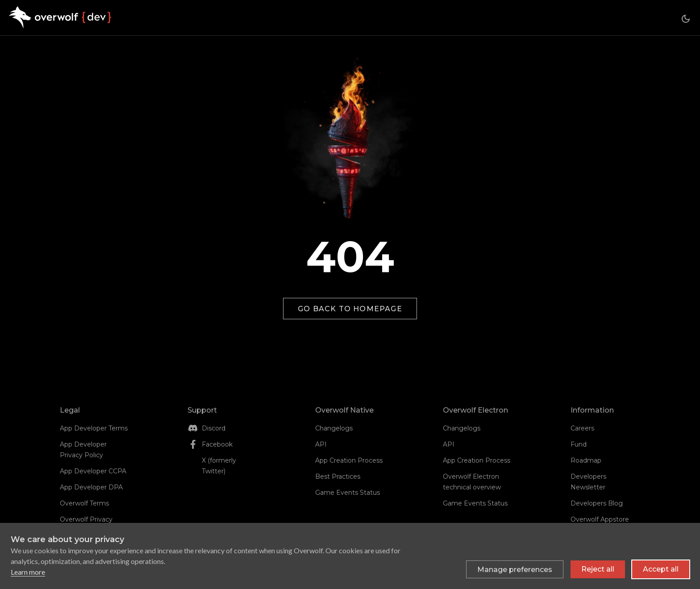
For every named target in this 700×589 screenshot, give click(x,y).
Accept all (661, 569)
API (321, 444)
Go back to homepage (350, 309)
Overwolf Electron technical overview (472, 482)
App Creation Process (349, 460)
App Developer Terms (94, 428)
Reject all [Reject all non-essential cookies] (598, 569)
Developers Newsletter (588, 482)
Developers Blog (597, 503)
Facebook (217, 444)
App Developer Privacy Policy (83, 450)
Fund (579, 444)
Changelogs (334, 428)
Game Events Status (348, 493)
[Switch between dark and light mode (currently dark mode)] (686, 19)
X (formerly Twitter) (219, 466)
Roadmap (586, 460)
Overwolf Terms (84, 503)
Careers (582, 428)
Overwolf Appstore (600, 519)
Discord (214, 428)
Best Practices (338, 476)
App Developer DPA (91, 487)
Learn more (28, 572)
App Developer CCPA (93, 471)
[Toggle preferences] (515, 569)
